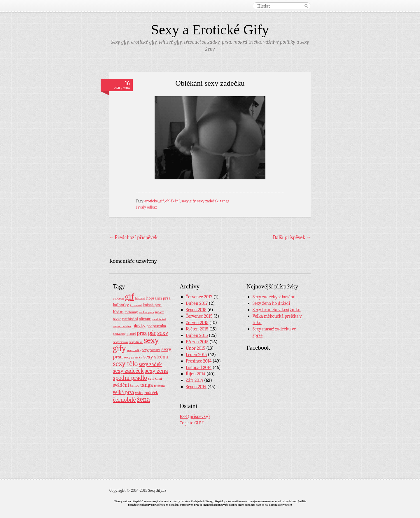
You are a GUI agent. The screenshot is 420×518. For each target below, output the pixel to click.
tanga (225, 201)
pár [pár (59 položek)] (152, 333)
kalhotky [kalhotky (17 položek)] (121, 305)
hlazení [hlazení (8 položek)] (140, 298)
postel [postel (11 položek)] (131, 334)
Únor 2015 (196, 348)
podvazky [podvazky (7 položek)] (119, 334)
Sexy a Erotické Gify (210, 30)
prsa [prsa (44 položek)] (142, 333)
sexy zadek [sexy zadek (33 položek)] (150, 364)
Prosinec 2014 (199, 361)
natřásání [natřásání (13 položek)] (130, 319)
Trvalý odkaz (146, 207)
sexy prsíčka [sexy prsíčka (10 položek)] (133, 357)
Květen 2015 (197, 329)
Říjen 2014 (196, 374)
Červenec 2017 (199, 297)
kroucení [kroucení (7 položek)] (136, 305)
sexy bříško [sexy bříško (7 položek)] (120, 342)
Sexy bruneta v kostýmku (277, 310)
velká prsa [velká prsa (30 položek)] (124, 392)
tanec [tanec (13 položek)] (135, 385)
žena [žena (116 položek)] (143, 399)
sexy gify (188, 201)
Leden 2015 (196, 355)
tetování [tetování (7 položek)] (159, 386)
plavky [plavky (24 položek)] (139, 326)
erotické (151, 201)
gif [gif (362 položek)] (129, 297)
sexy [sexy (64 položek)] (163, 333)
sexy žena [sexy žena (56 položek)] (156, 371)
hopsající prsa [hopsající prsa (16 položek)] (158, 298)
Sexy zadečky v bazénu (274, 297)
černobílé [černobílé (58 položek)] (124, 400)
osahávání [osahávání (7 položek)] (159, 319)
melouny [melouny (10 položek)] (131, 312)
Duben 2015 (197, 335)
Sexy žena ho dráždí (271, 303)
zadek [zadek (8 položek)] (139, 393)
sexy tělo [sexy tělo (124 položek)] (125, 364)
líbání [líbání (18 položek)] (118, 312)
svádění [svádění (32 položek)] (121, 385)
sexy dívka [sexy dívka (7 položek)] (136, 342)
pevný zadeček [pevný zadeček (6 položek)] (122, 326)
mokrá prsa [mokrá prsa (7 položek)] (146, 312)
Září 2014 (194, 380)
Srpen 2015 (196, 310)
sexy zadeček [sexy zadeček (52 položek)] (128, 371)
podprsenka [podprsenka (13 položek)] (156, 326)
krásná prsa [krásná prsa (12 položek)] (152, 305)
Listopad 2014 (199, 367)
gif (162, 201)
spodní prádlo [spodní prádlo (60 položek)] (130, 378)
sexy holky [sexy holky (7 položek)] (134, 350)
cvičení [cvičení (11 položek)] (118, 298)
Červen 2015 (197, 323)
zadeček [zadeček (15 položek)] (151, 393)
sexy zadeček (208, 201)
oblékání (173, 201)
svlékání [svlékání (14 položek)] (155, 378)
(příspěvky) (195, 417)
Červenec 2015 (199, 316)
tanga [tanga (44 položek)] (146, 385)
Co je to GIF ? (192, 423)
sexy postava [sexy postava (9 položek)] (151, 350)
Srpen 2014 (196, 387)
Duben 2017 (197, 303)
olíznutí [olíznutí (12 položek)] (145, 319)
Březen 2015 (197, 342)
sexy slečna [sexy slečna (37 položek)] (156, 357)
